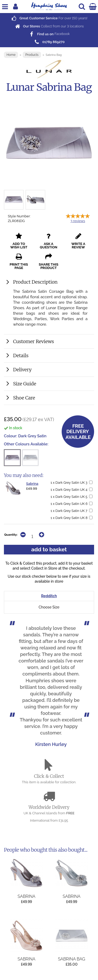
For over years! (49, 18)
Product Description (35, 282)
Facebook (49, 34)
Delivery (22, 370)
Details (21, 355)
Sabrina (32, 484)
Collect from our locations (49, 26)
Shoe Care (24, 398)
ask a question (48, 241)
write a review (78, 241)
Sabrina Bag (72, 959)
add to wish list (19, 241)
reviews (78, 221)
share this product (48, 262)
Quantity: (11, 535)
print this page (19, 262)
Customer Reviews (34, 341)
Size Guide (25, 384)
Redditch (49, 596)
